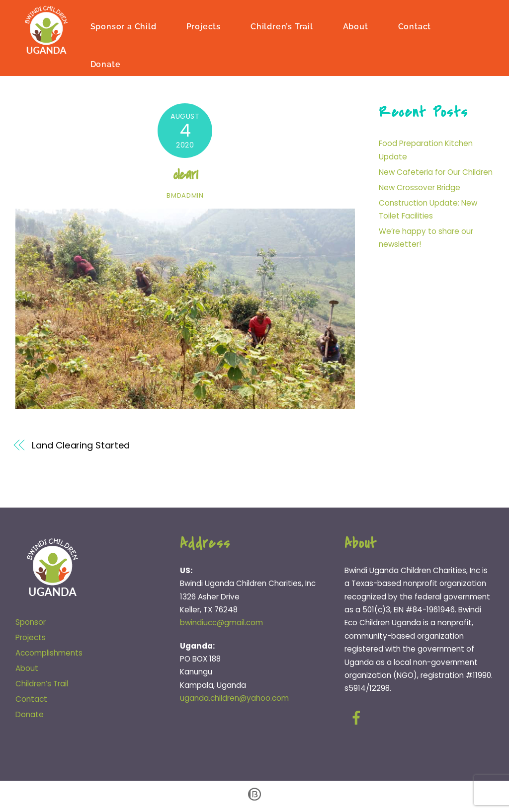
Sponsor (31, 622)
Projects (204, 26)
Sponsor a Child (125, 26)
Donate (107, 64)
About (357, 26)
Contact (416, 26)
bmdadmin (185, 195)
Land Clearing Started (81, 445)
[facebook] (358, 717)
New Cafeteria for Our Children (436, 172)
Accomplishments (49, 652)
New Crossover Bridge (420, 187)
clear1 (185, 174)
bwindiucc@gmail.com (221, 623)
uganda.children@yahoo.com (234, 698)
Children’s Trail (283, 26)
